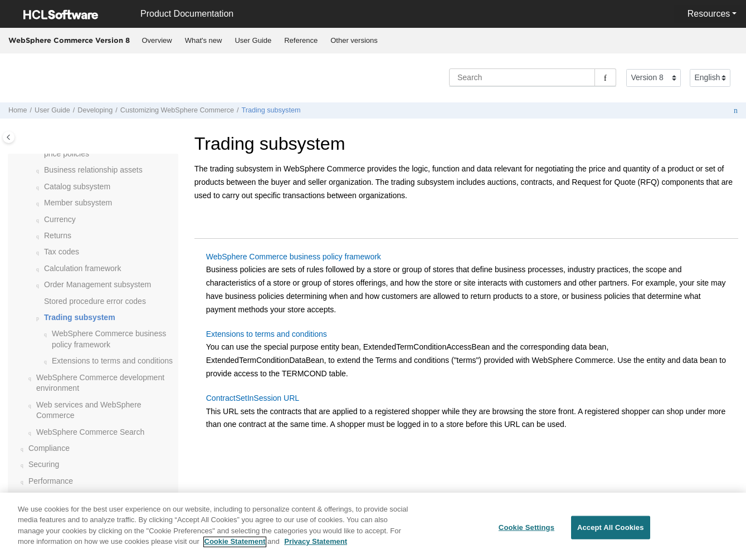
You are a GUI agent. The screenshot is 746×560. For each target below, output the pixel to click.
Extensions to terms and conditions (112, 361)
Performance (51, 481)
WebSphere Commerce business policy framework (294, 257)
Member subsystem (78, 203)
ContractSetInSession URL (253, 398)
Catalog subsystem (77, 186)
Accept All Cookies (611, 533)
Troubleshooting (56, 497)
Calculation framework (83, 268)
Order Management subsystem (97, 284)
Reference (301, 40)
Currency (60, 219)
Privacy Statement (316, 547)
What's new (204, 40)
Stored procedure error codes (95, 301)
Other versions (354, 40)
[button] (40, 170)
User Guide (253, 40)
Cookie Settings (526, 533)
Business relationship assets (93, 170)
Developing (95, 110)
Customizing (177, 110)
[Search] (605, 77)
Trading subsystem (271, 110)
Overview (157, 40)
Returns (58, 235)
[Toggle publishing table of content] (9, 137)
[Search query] (533, 77)
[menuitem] (157, 41)
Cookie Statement (235, 547)
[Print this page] (736, 110)
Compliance (49, 448)
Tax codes (62, 252)
